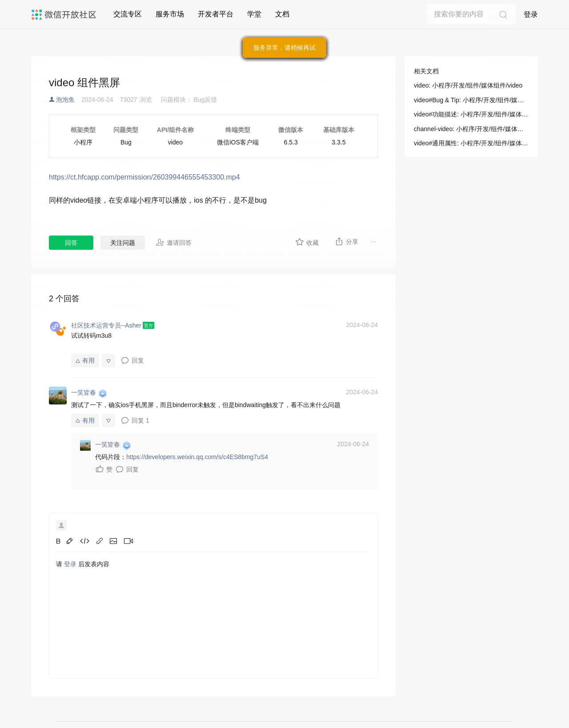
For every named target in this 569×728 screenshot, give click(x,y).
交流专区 (128, 14)
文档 (282, 14)
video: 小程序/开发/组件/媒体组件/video (468, 85)
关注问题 (123, 243)
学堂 (254, 14)
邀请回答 (174, 242)
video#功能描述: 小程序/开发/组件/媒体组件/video (471, 114)
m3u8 (104, 336)
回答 (71, 243)
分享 (347, 241)
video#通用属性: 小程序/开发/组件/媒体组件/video (471, 143)
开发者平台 (216, 14)
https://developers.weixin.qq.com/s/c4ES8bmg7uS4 (197, 457)
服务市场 (170, 14)
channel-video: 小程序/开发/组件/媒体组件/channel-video (471, 129)
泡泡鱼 (65, 100)
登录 (531, 14)
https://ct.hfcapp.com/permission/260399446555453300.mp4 (144, 177)
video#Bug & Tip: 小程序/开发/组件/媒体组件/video (471, 100)
